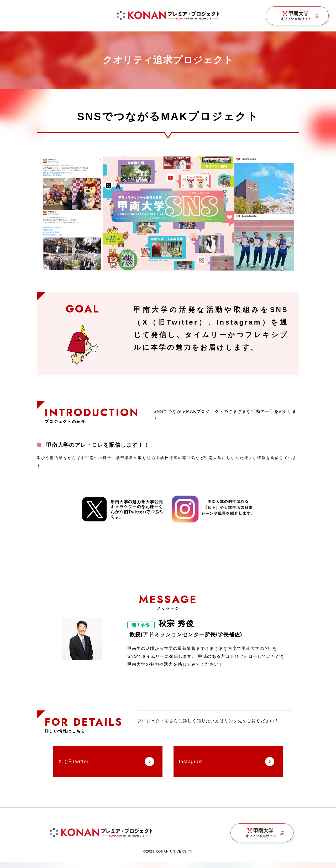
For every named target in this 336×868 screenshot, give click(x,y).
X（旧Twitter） (76, 762)
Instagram (191, 762)
